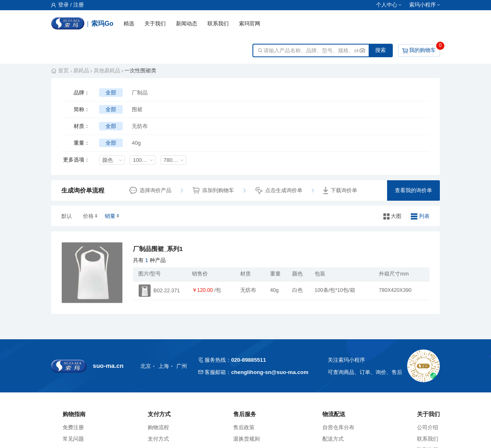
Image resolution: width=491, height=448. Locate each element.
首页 (63, 71)
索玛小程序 (422, 5)
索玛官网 (250, 24)
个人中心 (387, 5)
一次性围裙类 (140, 71)
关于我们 (155, 24)
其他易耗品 (107, 71)
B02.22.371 (167, 291)
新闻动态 (187, 24)
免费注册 (73, 427)
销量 (110, 216)
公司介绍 (428, 427)
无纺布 (140, 126)
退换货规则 (247, 439)
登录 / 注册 (68, 5)
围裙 (137, 109)
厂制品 (140, 93)
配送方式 (333, 439)
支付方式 (158, 439)
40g (136, 143)
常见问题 (73, 439)
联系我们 (218, 24)
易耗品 (81, 71)
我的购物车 (422, 50)
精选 (129, 24)
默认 (67, 216)
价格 (88, 216)
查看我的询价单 (413, 190)
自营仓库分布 (338, 427)
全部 (111, 93)
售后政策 (244, 427)
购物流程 (158, 427)
